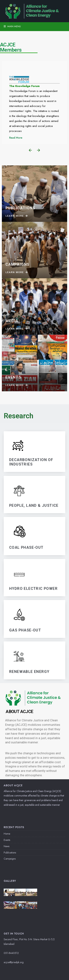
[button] (30, 150)
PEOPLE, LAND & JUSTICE (34, 505)
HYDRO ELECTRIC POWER (33, 589)
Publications (10, 853)
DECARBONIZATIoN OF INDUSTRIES (31, 462)
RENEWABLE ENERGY (29, 672)
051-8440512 (11, 953)
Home (7, 834)
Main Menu (12, 26)
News (7, 846)
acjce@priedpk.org (14, 962)
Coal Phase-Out (26, 547)
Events (7, 840)
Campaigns (10, 859)
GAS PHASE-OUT (25, 630)
